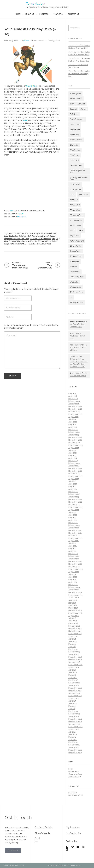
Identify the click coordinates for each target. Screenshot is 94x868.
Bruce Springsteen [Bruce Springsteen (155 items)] (77, 119)
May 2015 (72, 706)
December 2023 (75, 468)
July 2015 (72, 701)
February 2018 (74, 626)
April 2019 (73, 605)
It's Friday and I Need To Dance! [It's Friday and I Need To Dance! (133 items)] (79, 178)
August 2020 (74, 572)
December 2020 (75, 561)
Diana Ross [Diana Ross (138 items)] (74, 135)
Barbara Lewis (27, 234)
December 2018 (75, 610)
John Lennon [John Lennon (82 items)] (83, 195)
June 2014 (73, 735)
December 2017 (75, 629)
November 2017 (75, 631)
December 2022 (75, 499)
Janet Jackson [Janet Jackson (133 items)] (76, 189)
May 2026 (72, 393)
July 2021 (72, 543)
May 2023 (72, 486)
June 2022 (73, 515)
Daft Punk (32, 236)
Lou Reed (13, 241)
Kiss (53, 239)
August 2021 (73, 541)
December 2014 (75, 719)
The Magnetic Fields (32, 244)
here (11, 210)
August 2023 (74, 479)
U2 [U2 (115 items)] (71, 297)
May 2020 (72, 579)
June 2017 (73, 641)
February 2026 (74, 401)
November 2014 (75, 722)
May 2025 (72, 424)
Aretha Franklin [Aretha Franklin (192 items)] (76, 99)
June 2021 (73, 546)
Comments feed (75, 774)
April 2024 (73, 458)
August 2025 (74, 417)
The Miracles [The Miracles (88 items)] (75, 272)
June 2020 (73, 577)
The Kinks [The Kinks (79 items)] (74, 266)
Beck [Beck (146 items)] (72, 104)
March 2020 (73, 585)
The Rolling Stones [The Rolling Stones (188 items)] (77, 277)
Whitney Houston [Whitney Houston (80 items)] (77, 303)
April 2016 (73, 678)
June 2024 (73, 453)
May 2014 (72, 737)
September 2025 (75, 414)
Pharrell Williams (45, 241)
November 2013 (75, 753)
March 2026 (73, 399)
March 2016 (73, 680)
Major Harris (22, 241)
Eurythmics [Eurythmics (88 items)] (74, 160)
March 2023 (73, 492)
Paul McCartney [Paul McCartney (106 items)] (76, 220)
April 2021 (72, 551)
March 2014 (73, 742)
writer (25, 120)
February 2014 (74, 745)
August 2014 (74, 729)
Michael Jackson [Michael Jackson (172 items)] (77, 215)
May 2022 (72, 517)
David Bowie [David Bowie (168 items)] (75, 130)
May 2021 (72, 548)
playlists (73, 793)
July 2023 (72, 481)
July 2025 (72, 419)
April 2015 (72, 709)
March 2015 (73, 711)
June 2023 (73, 484)
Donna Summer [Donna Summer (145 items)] (76, 140)
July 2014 (72, 732)
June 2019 (73, 600)
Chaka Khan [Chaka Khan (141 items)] (75, 124)
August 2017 (73, 636)
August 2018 (74, 616)
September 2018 (75, 613)
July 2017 (72, 639)
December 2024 (75, 437)
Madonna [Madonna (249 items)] (74, 200)
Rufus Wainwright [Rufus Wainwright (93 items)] (77, 241)
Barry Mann (38, 234)
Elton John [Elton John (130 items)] (74, 145)
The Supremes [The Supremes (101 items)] (76, 287)
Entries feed (73, 771)
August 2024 (74, 448)
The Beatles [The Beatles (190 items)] (75, 261)
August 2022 (74, 510)
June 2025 (73, 422)
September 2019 (75, 595)
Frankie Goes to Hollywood (40, 239)
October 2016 (74, 662)
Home (50, 865)
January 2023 (74, 497)
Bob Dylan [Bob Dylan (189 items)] (74, 114)
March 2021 (73, 554)
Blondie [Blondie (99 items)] (83, 109)
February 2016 (74, 683)
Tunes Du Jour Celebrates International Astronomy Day (79, 74)
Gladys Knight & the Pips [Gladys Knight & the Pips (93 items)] (78, 172)
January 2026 (74, 404)
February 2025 (74, 432)
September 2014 (75, 727)
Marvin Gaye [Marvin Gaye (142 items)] (75, 205)
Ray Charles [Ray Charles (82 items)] (75, 236)
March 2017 (73, 649)
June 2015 (73, 704)
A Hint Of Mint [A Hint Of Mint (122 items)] (75, 94)
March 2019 (73, 608)
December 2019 (75, 592)
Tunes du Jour (36, 4)
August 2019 (74, 598)
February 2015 (74, 714)
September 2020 (76, 569)
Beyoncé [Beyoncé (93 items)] (73, 109)
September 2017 (75, 634)
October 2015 (74, 693)
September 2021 (75, 538)
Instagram (22, 216)
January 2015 (74, 716)
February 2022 (74, 525)
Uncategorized (54, 41)
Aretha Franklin (15, 234)
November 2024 (75, 440)
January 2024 (74, 466)
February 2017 (74, 652)
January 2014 (74, 747)
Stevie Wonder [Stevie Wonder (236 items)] (76, 246)
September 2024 (76, 445)
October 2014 (74, 724)
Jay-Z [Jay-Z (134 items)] (72, 195)
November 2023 (75, 471)
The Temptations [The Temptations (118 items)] (76, 292)
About (55, 865)
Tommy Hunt (46, 244)
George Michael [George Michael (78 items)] (76, 165)
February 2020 (74, 587)
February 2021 (74, 556)
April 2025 (73, 427)
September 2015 (75, 696)
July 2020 (72, 574)
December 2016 (75, 657)
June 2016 (73, 673)
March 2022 (73, 523)
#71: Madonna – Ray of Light (78, 336)
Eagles (53, 236)
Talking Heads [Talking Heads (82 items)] (76, 251)
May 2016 (72, 675)
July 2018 (72, 618)
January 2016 (74, 685)
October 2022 (74, 505)
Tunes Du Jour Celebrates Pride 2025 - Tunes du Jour (79, 359)
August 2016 (74, 667)
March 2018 (73, 623)
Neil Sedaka (32, 241)
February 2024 (74, 463)
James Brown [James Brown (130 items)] (75, 184)
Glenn (27, 41)
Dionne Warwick (43, 236)
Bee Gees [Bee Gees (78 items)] (81, 104)
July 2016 (72, 670)
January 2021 (74, 559)
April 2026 (73, 396)
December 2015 (75, 688)
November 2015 (75, 691)
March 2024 (73, 461)
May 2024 (72, 455)
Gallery (73, 865)
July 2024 (72, 450)
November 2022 (75, 502)
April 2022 (73, 520)
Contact (79, 865)
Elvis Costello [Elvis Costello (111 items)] (75, 150)
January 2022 (74, 528)
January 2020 (74, 590)
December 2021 (75, 530)
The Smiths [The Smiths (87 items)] (74, 282)
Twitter (20, 213)
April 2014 (73, 740)
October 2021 (74, 536)
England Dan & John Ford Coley (17, 239)
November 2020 (75, 564)
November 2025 (75, 409)
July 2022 (72, 512)
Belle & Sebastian (11, 236)
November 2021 (75, 533)
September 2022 (75, 507)
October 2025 (74, 412)
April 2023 (73, 489)
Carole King (31, 86)
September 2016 (75, 665)
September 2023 (75, 476)
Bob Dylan (23, 236)
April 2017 (72, 647)
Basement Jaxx (50, 234)
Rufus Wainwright (17, 244)
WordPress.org (75, 777)
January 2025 (74, 435)
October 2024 (74, 443)
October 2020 (74, 567)
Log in (71, 769)
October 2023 (74, 474)
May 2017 (72, 644)
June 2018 (73, 621)
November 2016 (75, 660)
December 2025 (75, 406)
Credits (60, 865)
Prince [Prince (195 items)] (72, 231)
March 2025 (73, 430)
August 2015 (73, 698)
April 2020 (73, 582)
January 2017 (74, 654)
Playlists (67, 865)
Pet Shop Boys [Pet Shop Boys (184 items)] (76, 225)
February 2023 (74, 494)
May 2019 (72, 603)
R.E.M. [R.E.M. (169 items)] (81, 231)
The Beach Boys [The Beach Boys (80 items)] (76, 256)
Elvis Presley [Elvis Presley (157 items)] (75, 155)
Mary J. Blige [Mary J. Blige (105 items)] (75, 210)
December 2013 (75, 750)
